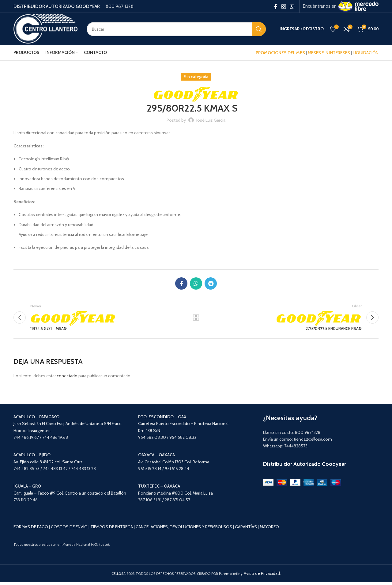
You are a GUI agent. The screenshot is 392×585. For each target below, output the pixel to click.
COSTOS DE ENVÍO (69, 530)
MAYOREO (269, 530)
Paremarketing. (231, 576)
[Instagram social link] (284, 6)
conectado (67, 378)
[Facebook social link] (276, 6)
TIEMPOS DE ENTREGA (112, 530)
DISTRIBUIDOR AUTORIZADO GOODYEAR (57, 6)
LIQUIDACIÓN (366, 53)
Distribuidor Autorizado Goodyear (305, 467)
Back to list (196, 319)
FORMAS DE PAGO (31, 530)
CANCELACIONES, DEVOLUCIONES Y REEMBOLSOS (184, 530)
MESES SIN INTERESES (329, 53)
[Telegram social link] (211, 283)
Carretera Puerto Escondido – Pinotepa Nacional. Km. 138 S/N (184, 426)
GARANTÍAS (246, 530)
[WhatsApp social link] (292, 6)
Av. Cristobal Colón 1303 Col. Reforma (174, 465)
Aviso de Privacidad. (262, 576)
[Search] (176, 29)
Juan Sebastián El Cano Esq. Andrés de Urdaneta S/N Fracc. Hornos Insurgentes (68, 426)
